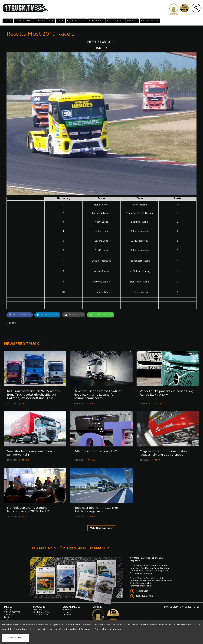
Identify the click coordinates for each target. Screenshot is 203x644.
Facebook (68, 610)
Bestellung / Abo (144, 596)
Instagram (68, 612)
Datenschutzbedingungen (108, 629)
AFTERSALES (96, 21)
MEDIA (8, 607)
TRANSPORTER (24, 21)
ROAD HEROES (115, 21)
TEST (60, 21)
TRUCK (8, 21)
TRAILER (41, 21)
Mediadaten (142, 591)
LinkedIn (67, 615)
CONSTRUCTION (76, 21)
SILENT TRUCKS (150, 21)
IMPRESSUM (171, 607)
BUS (51, 21)
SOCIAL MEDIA (71, 607)
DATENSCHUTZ (189, 607)
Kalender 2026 (41, 615)
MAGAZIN (132, 21)
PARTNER (98, 607)
